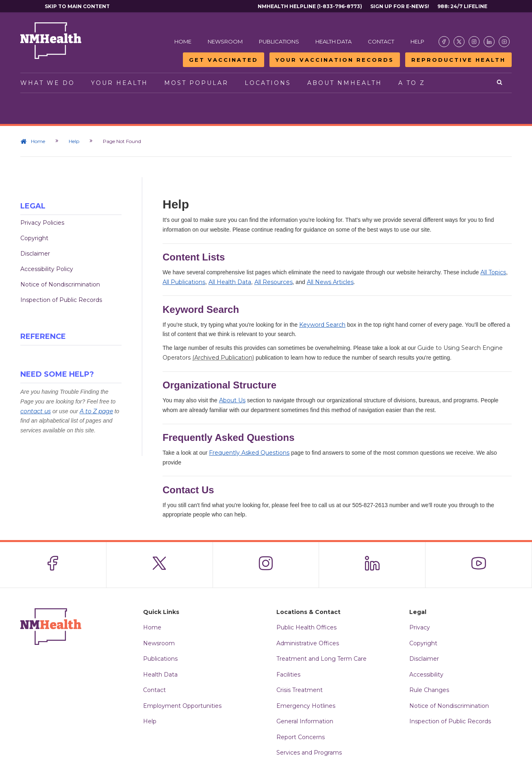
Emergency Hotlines (306, 706)
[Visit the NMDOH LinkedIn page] (489, 42)
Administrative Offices (308, 643)
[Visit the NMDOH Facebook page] (444, 42)
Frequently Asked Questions (249, 453)
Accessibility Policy (47, 269)
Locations (268, 83)
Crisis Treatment (300, 690)
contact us (36, 411)
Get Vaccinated (224, 60)
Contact (381, 41)
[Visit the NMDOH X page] (459, 42)
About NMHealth (345, 83)
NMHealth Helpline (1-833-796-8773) (310, 6)
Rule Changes (429, 690)
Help (417, 41)
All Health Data (230, 282)
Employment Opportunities (182, 706)
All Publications (184, 282)
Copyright (34, 238)
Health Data (333, 41)
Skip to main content (77, 6)
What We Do (48, 83)
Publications (279, 41)
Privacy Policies (42, 223)
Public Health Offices (306, 627)
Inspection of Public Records (61, 300)
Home (183, 41)
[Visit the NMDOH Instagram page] (474, 42)
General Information (305, 721)
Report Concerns (301, 737)
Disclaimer (35, 254)
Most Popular (196, 83)
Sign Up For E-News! (400, 6)
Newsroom (225, 41)
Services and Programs (309, 753)
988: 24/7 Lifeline (462, 6)
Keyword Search (322, 325)
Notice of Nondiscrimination (60, 284)
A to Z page (96, 411)
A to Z (412, 83)
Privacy (420, 627)
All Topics (493, 272)
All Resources (274, 282)
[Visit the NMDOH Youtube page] (504, 42)
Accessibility (426, 675)
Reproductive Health (458, 60)
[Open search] (500, 83)
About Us (232, 400)
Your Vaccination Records (335, 60)
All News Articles (330, 282)
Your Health (119, 83)
